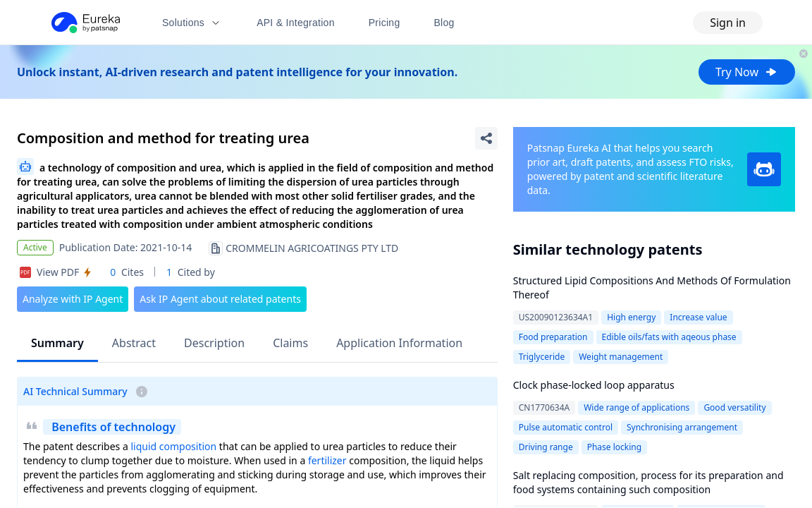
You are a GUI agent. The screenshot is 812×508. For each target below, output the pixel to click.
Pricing (385, 23)
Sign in (728, 23)
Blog (444, 23)
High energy (631, 317)
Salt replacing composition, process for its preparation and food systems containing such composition (648, 482)
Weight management (621, 357)
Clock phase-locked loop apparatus (594, 385)
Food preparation (553, 337)
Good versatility (734, 407)
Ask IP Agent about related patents (220, 299)
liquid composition (173, 446)
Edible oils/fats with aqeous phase (669, 337)
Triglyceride (542, 357)
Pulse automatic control (566, 427)
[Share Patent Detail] (486, 138)
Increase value (698, 317)
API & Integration (296, 23)
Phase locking (614, 447)
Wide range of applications (636, 407)
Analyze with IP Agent (73, 299)
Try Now (747, 72)
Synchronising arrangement (682, 427)
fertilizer (327, 460)
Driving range (546, 447)
